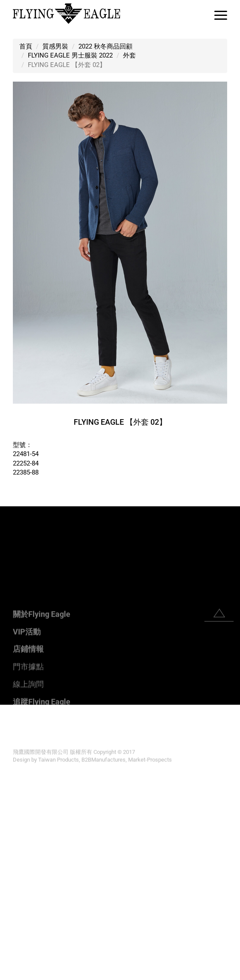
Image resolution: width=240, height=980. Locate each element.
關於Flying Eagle (42, 677)
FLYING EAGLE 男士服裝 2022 (70, 55)
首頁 (26, 46)
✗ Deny (11, 737)
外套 (129, 55)
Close (8, 709)
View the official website (73, 801)
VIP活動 (27, 695)
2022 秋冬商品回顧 (105, 46)
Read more (18, 801)
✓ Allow (12, 727)
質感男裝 (55, 46)
